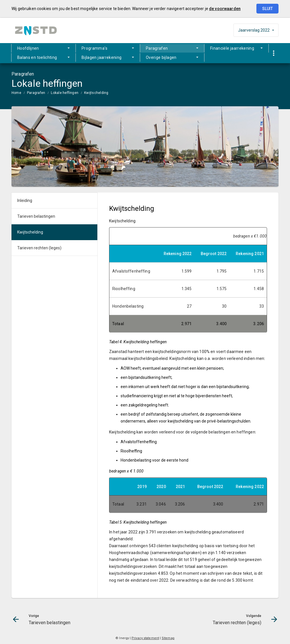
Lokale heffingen (65, 93)
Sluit (267, 9)
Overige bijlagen (161, 57)
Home (16, 93)
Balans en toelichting (37, 57)
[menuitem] (43, 48)
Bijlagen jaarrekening (101, 57)
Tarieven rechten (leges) (39, 248)
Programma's (94, 48)
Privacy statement (145, 638)
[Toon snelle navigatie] (273, 53)
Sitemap (168, 638)
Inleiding (25, 200)
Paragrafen (157, 48)
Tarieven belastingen (36, 216)
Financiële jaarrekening (232, 48)
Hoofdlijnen (28, 48)
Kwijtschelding (96, 93)
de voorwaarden (225, 9)
